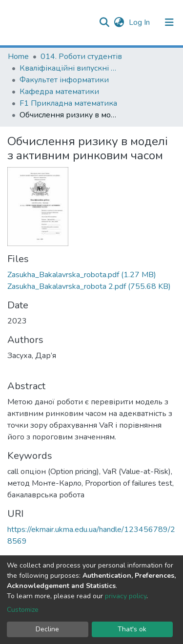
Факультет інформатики (64, 80)
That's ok (132, 629)
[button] (119, 22)
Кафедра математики (59, 92)
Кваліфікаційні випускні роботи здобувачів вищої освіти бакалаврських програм (68, 68)
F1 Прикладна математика (68, 103)
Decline (47, 629)
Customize (23, 610)
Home (18, 57)
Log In (140, 22)
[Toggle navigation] (169, 22)
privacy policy (126, 596)
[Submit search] (104, 22)
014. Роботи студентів (81, 57)
